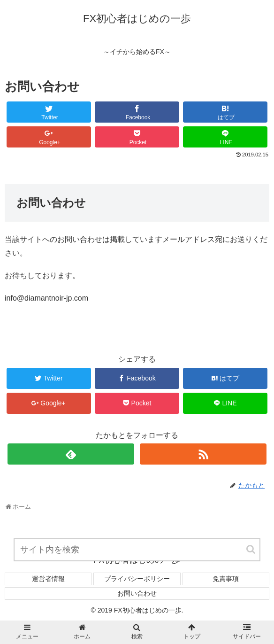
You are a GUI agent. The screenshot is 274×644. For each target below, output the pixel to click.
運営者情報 (48, 579)
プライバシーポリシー (137, 579)
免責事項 (226, 579)
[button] (251, 549)
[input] (137, 550)
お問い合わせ (137, 593)
